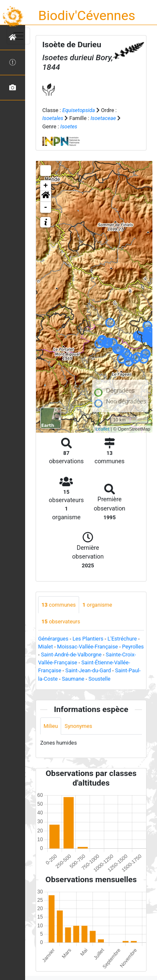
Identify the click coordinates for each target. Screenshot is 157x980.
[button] (46, 197)
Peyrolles (133, 647)
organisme (97, 605)
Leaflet (102, 429)
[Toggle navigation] (18, 36)
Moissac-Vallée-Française (87, 647)
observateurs (61, 621)
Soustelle (99, 679)
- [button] (46, 207)
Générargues (53, 639)
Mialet (45, 647)
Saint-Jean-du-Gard (88, 670)
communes (59, 605)
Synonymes (78, 726)
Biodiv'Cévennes (87, 15)
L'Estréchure (122, 639)
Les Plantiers (88, 639)
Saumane (73, 679)
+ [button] (46, 186)
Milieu (51, 726)
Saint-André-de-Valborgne (71, 655)
